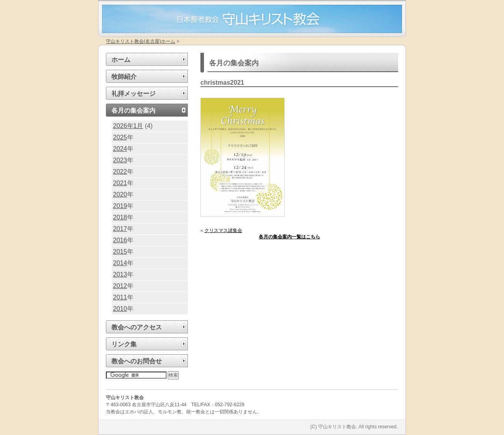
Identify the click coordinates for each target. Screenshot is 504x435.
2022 (120, 172)
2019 (120, 206)
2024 (120, 149)
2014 (120, 263)
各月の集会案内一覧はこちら (289, 237)
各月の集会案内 (133, 111)
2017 (120, 229)
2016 (120, 240)
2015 (120, 252)
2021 (120, 183)
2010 (120, 309)
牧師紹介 (124, 77)
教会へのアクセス (137, 327)
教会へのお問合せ (137, 361)
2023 (120, 160)
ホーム (121, 60)
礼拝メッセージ (133, 94)
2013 (120, 274)
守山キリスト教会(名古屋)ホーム (141, 41)
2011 (120, 297)
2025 (120, 137)
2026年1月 (128, 126)
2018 (120, 217)
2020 (120, 194)
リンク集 (124, 344)
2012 (120, 286)
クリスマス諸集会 (223, 231)
